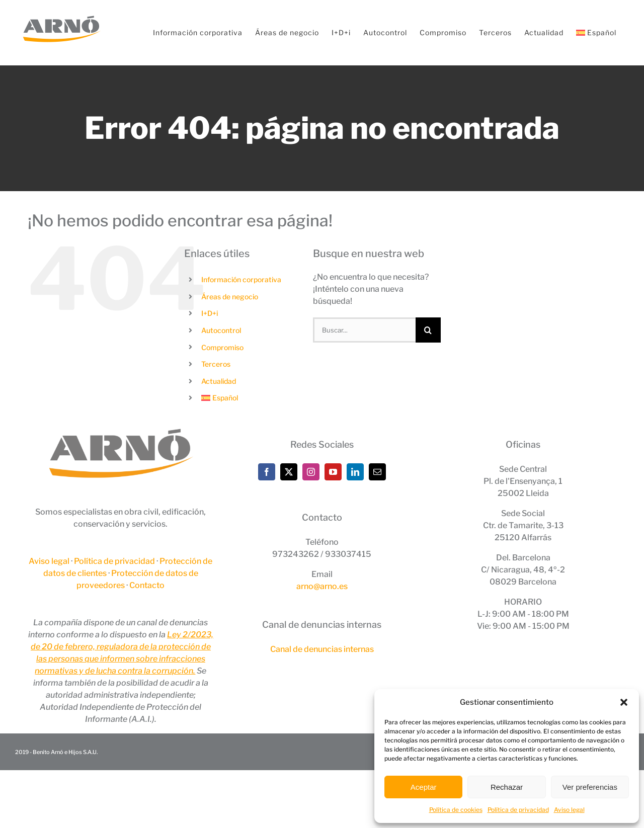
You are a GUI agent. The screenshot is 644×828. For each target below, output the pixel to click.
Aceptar (424, 787)
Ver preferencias (590, 787)
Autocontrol (221, 330)
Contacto (147, 585)
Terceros (216, 364)
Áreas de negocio (230, 297)
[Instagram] (311, 472)
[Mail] (377, 472)
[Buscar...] (364, 330)
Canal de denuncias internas (322, 649)
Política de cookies (456, 810)
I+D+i (210, 313)
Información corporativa (241, 279)
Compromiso (222, 347)
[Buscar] (428, 330)
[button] (624, 702)
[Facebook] (267, 472)
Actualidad (219, 381)
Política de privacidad (518, 810)
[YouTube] (333, 472)
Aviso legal (569, 810)
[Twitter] (289, 472)
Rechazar (507, 787)
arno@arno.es (322, 586)
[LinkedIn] (355, 472)
